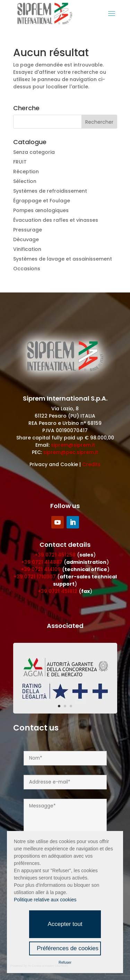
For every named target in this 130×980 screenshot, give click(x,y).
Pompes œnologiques (41, 210)
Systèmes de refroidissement (50, 191)
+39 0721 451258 (55, 555)
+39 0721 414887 (42, 562)
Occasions (27, 269)
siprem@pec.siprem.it (71, 452)
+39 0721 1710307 (35, 577)
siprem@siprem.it (73, 445)
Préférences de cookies (68, 948)
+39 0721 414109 (41, 569)
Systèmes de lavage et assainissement (63, 259)
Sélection (25, 181)
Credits (91, 464)
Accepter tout (65, 924)
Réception (26, 172)
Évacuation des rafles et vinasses (56, 220)
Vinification (27, 249)
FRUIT (20, 162)
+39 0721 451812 (58, 591)
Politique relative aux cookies (45, 900)
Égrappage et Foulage (42, 201)
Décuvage (26, 239)
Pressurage (28, 230)
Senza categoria (34, 152)
